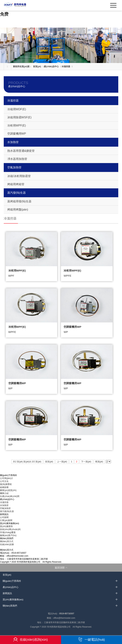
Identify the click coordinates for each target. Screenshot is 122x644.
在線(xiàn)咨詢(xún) (31, 639)
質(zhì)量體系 (6, 526)
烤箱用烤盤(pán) (18, 210)
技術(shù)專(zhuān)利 (10, 529)
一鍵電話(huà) (91, 639)
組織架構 (4, 487)
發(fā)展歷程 (6, 484)
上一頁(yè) (62, 462)
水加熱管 (13, 142)
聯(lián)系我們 (10, 606)
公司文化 (4, 481)
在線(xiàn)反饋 (7, 544)
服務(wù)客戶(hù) (8, 535)
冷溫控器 (66, 67)
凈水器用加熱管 (17, 159)
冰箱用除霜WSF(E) (19, 117)
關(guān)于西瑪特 (12, 581)
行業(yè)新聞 (6, 520)
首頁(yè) (37, 67)
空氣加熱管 (14, 167)
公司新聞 (4, 517)
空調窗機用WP (17, 134)
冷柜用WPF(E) (17, 125)
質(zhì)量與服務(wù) (13, 600)
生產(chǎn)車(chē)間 (10, 496)
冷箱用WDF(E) (17, 109)
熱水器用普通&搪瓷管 (21, 151)
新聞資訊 (7, 593)
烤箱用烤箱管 (16, 184)
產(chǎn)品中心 (51, 67)
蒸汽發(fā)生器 (17, 193)
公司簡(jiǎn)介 (7, 478)
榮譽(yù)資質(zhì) (8, 490)
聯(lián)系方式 (7, 541)
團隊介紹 (4, 493)
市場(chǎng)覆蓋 (8, 532)
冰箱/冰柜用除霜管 (19, 176)
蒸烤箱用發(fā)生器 (19, 201)
